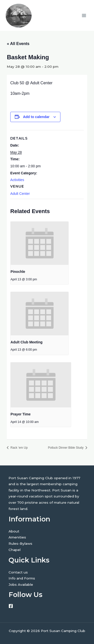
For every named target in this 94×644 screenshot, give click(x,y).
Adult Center (20, 194)
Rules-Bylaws (20, 543)
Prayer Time (21, 414)
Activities (17, 180)
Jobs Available (21, 584)
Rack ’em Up (19, 448)
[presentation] (39, 243)
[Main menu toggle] (84, 15)
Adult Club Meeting (27, 342)
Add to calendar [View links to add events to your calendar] (36, 117)
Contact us (18, 572)
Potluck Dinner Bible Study (66, 448)
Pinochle (18, 272)
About (14, 531)
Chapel (15, 550)
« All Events (18, 44)
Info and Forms (22, 578)
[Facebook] (11, 606)
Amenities (17, 537)
